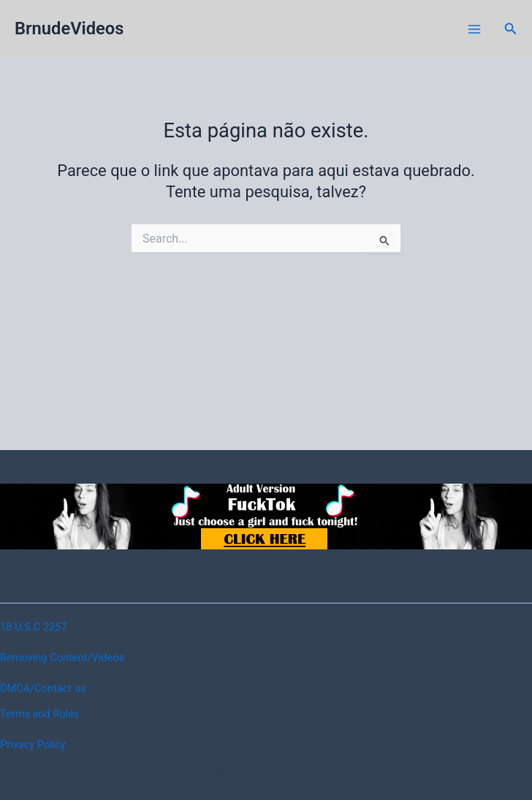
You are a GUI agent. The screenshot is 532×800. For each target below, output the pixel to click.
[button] (511, 29)
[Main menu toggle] (474, 29)
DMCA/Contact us (43, 688)
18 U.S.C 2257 (34, 627)
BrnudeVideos (69, 28)
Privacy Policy (33, 744)
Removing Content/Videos (62, 658)
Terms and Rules (39, 714)
